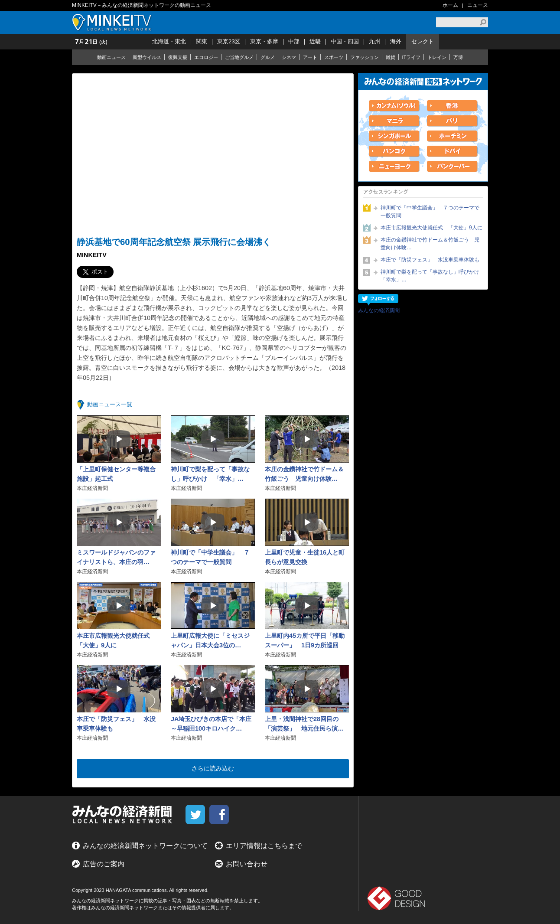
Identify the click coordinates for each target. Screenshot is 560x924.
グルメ (268, 57)
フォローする (378, 300)
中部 (294, 41)
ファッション (365, 57)
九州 (374, 41)
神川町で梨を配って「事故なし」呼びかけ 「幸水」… (432, 276)
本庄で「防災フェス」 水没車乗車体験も (430, 260)
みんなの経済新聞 (379, 310)
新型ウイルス (147, 57)
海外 (396, 41)
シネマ (289, 57)
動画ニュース (111, 57)
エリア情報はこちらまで (264, 846)
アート (310, 57)
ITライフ (412, 57)
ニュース (478, 5)
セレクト (423, 41)
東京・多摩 (264, 41)
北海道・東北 (169, 41)
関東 (202, 41)
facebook (219, 815)
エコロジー (206, 57)
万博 (458, 57)
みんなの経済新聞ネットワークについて (145, 846)
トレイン (437, 57)
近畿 (315, 41)
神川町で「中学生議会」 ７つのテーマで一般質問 (430, 212)
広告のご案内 (104, 864)
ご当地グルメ (239, 57)
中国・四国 (345, 41)
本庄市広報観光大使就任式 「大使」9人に (431, 228)
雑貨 (391, 57)
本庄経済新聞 (92, 488)
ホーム (450, 5)
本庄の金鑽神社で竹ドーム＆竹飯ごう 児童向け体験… (430, 244)
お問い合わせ (247, 864)
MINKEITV (113, 22)
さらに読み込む (213, 768)
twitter (195, 815)
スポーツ (334, 57)
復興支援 (178, 57)
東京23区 (229, 41)
